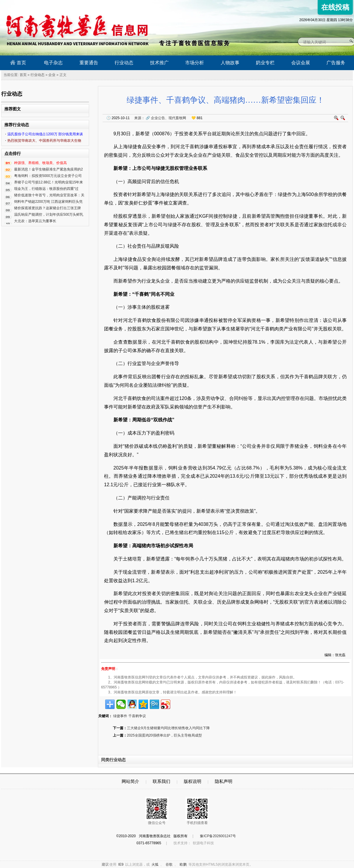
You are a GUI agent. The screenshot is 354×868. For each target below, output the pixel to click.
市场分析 (195, 63)
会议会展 (301, 63)
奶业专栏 (265, 63)
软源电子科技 (203, 843)
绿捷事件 (120, 716)
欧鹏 (183, 864)
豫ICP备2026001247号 (218, 836)
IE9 (121, 864)
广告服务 (336, 63)
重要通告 (89, 63)
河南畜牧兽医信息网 (71, 5)
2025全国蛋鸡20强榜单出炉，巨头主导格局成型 (164, 735)
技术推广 (159, 63)
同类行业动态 (113, 760)
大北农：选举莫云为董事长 (35, 221)
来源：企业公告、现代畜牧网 (160, 118)
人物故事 (230, 63)
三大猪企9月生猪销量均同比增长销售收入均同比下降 (168, 728)
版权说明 (193, 781)
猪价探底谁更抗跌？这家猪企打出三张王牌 (47, 208)
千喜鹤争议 (137, 716)
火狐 (155, 864)
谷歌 (169, 864)
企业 (52, 75)
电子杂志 (53, 63)
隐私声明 (224, 781)
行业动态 (124, 63)
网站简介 (130, 781)
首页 (18, 63)
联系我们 (161, 781)
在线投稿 (335, 7)
